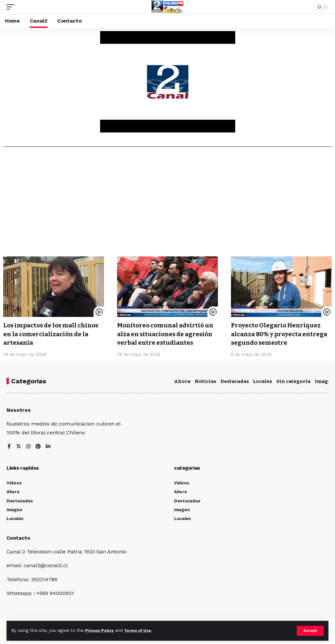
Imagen (325, 389)
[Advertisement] (167, 204)
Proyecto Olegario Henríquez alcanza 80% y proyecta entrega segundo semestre (279, 334)
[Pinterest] (39, 455)
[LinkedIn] (49, 455)
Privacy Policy (100, 630)
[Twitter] (19, 455)
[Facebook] (9, 455)
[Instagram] (29, 455)
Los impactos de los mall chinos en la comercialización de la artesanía (53, 334)
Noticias (205, 389)
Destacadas (235, 389)
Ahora (182, 389)
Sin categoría (293, 389)
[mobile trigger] (12, 7)
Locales (263, 389)
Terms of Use (141, 630)
